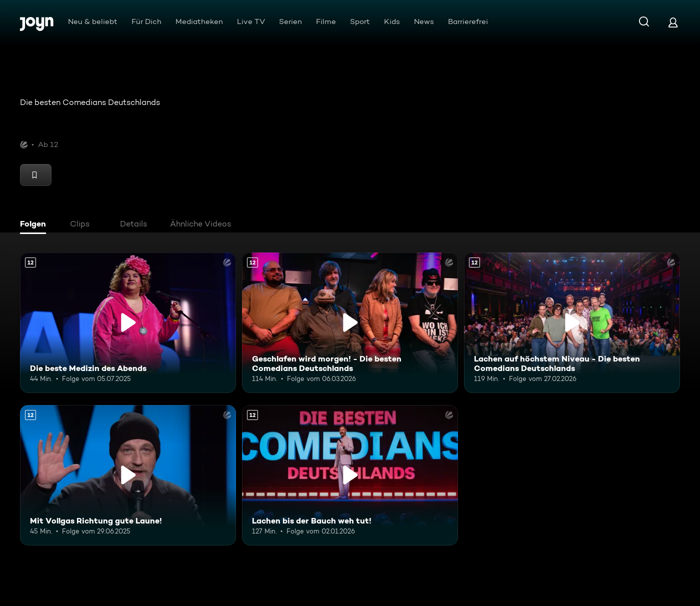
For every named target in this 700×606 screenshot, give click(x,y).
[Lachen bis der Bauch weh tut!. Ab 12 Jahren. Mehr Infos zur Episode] (350, 475)
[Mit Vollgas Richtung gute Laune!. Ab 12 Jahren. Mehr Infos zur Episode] (128, 475)
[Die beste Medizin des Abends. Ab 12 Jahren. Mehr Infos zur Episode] (128, 323)
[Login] (673, 22)
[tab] (35, 225)
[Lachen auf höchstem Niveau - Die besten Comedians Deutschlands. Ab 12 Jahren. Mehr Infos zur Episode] (572, 323)
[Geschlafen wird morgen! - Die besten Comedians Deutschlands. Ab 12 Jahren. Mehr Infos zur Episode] (350, 323)
